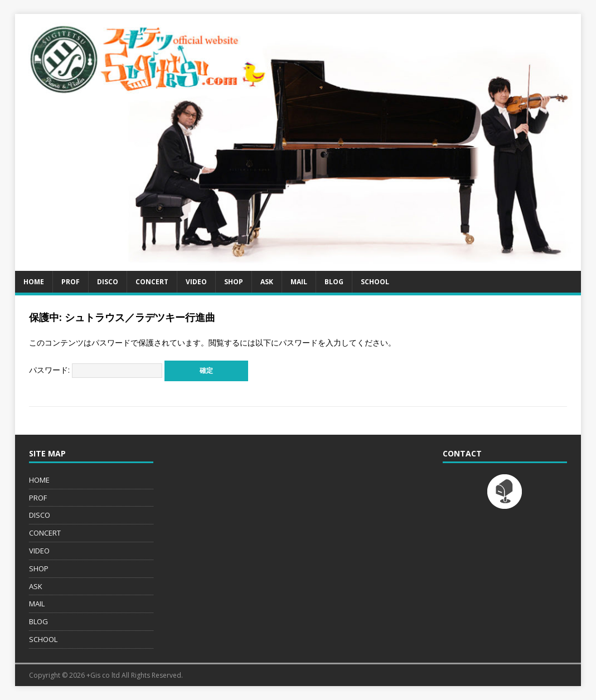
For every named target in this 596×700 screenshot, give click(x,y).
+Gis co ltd (103, 675)
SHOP (234, 282)
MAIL (299, 282)
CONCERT (152, 282)
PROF (71, 282)
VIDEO (196, 282)
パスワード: (96, 370)
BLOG (334, 282)
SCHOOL (375, 282)
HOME (34, 282)
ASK (267, 282)
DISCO (108, 282)
